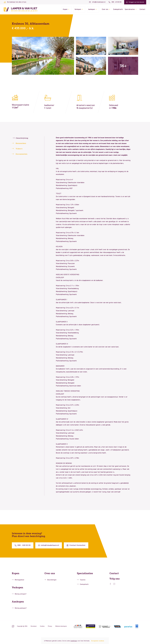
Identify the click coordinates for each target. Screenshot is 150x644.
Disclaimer (34, 626)
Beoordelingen (52, 580)
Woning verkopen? (21, 594)
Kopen (65, 9)
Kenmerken (21, 143)
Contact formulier (76, 545)
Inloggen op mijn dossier (135, 2)
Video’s (19, 149)
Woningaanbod (19, 580)
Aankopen (92, 9)
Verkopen (78, 9)
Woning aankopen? (21, 608)
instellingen (74, 641)
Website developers (61, 626)
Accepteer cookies (98, 641)
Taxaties (83, 580)
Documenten (22, 154)
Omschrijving (22, 138)
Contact (142, 9)
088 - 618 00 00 (115, 2)
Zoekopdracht (118, 9)
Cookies (42, 626)
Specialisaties (130, 9)
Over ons (105, 9)
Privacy (50, 626)
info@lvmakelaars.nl (97, 2)
